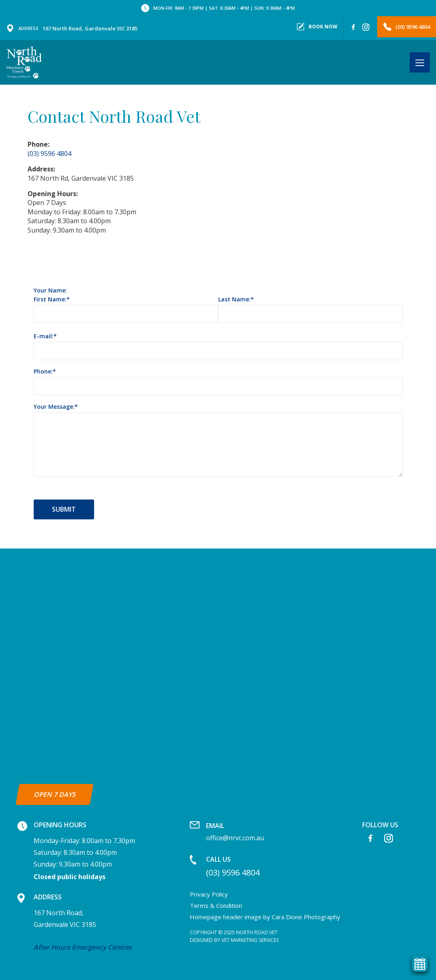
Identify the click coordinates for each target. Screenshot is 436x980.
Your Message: (54, 407)
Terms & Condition (216, 905)
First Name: (50, 300)
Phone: (43, 372)
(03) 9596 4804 (407, 27)
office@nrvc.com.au (235, 832)
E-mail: (44, 336)
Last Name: (234, 300)
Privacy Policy (209, 894)
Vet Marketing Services (250, 940)
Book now (317, 27)
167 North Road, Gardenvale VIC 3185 (72, 28)
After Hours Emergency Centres (83, 947)
